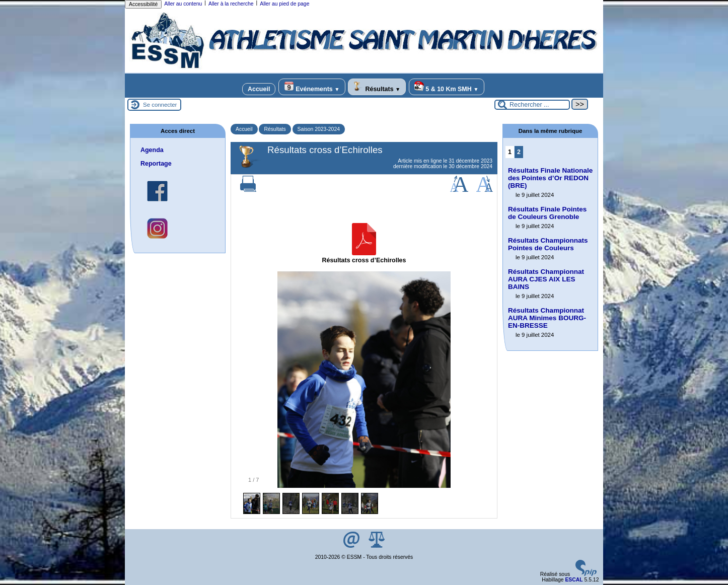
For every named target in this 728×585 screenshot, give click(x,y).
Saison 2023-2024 (319, 129)
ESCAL (574, 580)
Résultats (377, 87)
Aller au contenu (183, 4)
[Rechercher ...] (532, 105)
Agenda (152, 150)
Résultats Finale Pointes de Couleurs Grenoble (547, 213)
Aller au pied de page (284, 4)
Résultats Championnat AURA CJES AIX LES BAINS (546, 279)
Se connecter (160, 105)
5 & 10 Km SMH (447, 87)
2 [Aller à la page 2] (519, 152)
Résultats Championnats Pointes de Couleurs (548, 244)
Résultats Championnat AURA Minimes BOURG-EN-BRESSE (547, 318)
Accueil (259, 89)
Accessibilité (143, 4)
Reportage (156, 164)
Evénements (312, 87)
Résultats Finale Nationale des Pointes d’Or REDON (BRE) (550, 178)
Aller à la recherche (231, 4)
